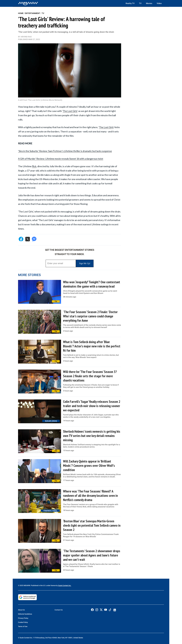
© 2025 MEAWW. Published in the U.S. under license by (38, 586)
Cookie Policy (23, 622)
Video (159, 3)
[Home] (28, 3)
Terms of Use (23, 626)
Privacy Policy (23, 618)
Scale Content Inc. (65, 586)
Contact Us (59, 610)
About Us (21, 610)
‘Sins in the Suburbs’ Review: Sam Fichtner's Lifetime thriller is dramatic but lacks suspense (65, 151)
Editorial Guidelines (25, 614)
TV (140, 3)
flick (34, 166)
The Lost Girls (70, 111)
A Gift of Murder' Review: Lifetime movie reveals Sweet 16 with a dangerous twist (61, 159)
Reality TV (130, 3)
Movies (149, 3)
